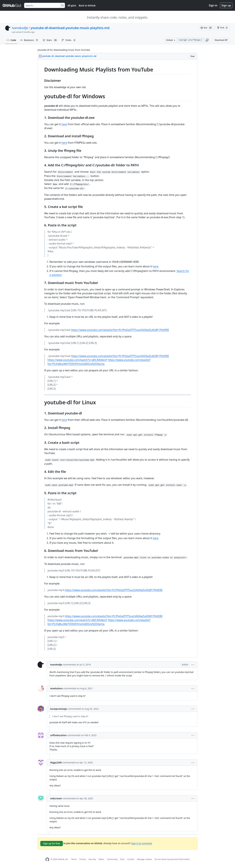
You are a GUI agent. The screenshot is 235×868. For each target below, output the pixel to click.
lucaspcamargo (59, 709)
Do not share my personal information (172, 859)
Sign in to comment (142, 843)
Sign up (226, 5)
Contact (131, 859)
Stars (50, 40)
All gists (72, 5)
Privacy (83, 859)
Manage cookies (144, 859)
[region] (117, 359)
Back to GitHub (87, 5)
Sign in (213, 5)
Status (101, 859)
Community (112, 859)
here (64, 124)
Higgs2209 (56, 762)
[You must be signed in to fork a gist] (223, 28)
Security (92, 859)
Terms (74, 859)
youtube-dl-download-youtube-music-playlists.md (70, 28)
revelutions (56, 688)
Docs (122, 859)
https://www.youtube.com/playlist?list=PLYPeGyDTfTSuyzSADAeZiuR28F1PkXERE (120, 330)
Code (11, 40)
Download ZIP (221, 40)
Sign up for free (52, 843)
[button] (207, 40)
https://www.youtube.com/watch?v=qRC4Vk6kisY (77, 360)
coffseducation (58, 735)
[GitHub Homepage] (47, 859)
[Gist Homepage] (12, 5)
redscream (56, 798)
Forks (69, 40)
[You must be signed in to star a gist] (207, 28)
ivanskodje (20, 28)
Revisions (29, 40)
